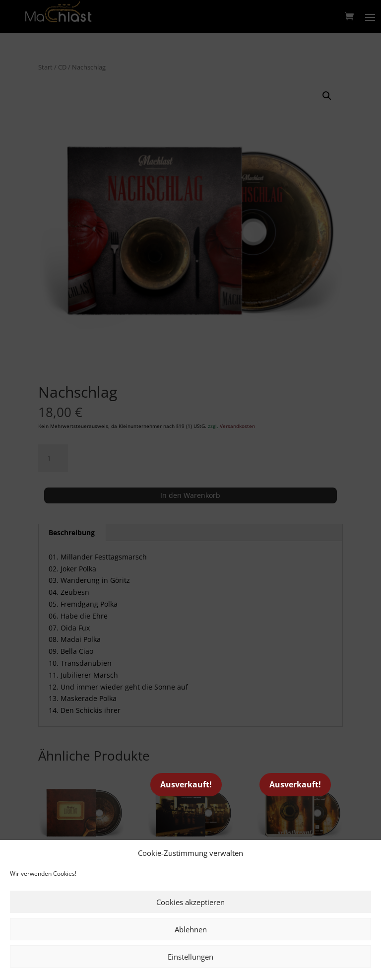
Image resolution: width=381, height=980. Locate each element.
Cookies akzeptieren (190, 902)
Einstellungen (190, 957)
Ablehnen (191, 929)
